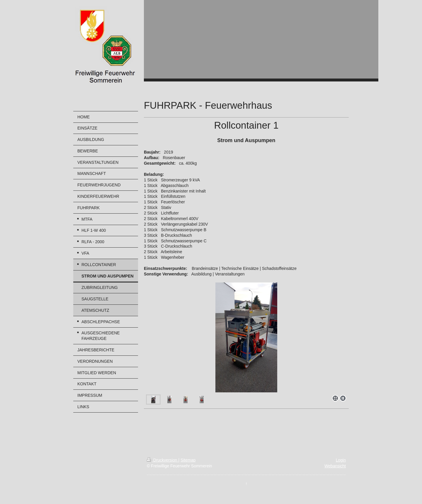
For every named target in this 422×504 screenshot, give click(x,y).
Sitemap (188, 460)
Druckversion (162, 460)
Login (341, 460)
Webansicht (335, 466)
